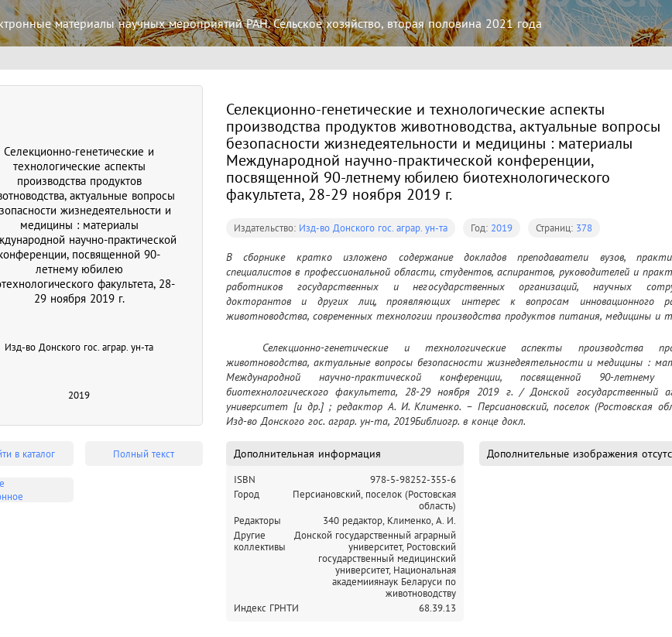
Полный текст (144, 454)
